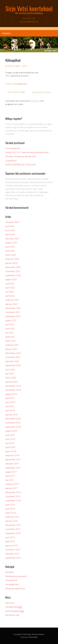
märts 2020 (11, 378)
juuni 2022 (10, 288)
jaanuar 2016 (11, 521)
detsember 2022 (13, 267)
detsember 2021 (13, 308)
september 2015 (13, 533)
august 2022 (11, 279)
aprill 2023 (10, 251)
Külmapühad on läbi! (43, 92)
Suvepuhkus (11, 160)
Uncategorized (21, 84)
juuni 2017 (10, 476)
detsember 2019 (13, 386)
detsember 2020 (13, 353)
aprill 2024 (10, 234)
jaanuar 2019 (11, 415)
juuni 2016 (10, 505)
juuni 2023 (10, 247)
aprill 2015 (10, 541)
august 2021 (11, 320)
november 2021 (13, 312)
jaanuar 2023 (11, 263)
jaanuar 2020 (11, 382)
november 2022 (13, 271)
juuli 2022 (10, 284)
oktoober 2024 (12, 222)
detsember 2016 (13, 492)
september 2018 (13, 427)
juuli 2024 (10, 226)
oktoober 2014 (12, 554)
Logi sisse (10, 603)
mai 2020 (10, 374)
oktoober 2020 (12, 361)
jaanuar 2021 (11, 349)
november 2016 (13, 496)
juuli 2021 (10, 324)
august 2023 (11, 243)
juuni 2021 (10, 329)
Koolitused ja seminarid (16, 576)
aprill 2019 (10, 410)
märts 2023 (11, 255)
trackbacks (35, 101)
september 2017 (13, 468)
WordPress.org (12, 615)
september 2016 (13, 500)
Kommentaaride (15, 611)
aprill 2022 (10, 296)
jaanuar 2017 (11, 488)
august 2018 (11, 431)
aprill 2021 (10, 337)
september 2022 (13, 275)
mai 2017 (10, 480)
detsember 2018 (13, 419)
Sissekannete (14, 607)
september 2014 (13, 558)
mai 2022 (10, 292)
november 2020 (13, 357)
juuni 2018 (10, 439)
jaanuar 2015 (11, 545)
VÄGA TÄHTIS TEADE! (15, 92)
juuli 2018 (10, 435)
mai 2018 (10, 443)
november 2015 (13, 529)
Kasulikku (9, 572)
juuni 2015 (10, 537)
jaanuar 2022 (11, 304)
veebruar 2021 (12, 345)
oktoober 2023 (12, 239)
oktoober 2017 (12, 464)
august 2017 (11, 472)
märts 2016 (11, 513)
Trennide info (11, 580)
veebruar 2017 (12, 484)
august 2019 (11, 394)
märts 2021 (11, 341)
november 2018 (13, 423)
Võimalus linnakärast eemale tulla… (21, 156)
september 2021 (13, 316)
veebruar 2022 (12, 300)
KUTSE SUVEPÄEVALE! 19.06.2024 (21, 165)
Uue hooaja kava (13, 148)
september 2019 (13, 390)
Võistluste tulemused (15, 588)
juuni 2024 (10, 230)
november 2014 (13, 550)
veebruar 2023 (12, 259)
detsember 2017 (13, 460)
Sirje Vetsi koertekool (36, 634)
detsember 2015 (13, 525)
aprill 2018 (10, 447)
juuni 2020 (10, 370)
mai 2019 (10, 406)
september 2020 (13, 365)
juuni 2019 (10, 402)
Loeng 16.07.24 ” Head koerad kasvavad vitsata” (27, 152)
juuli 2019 (10, 398)
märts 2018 (11, 451)
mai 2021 (10, 333)
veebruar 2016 (12, 517)
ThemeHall (33, 637)
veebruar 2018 (12, 455)
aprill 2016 (10, 509)
